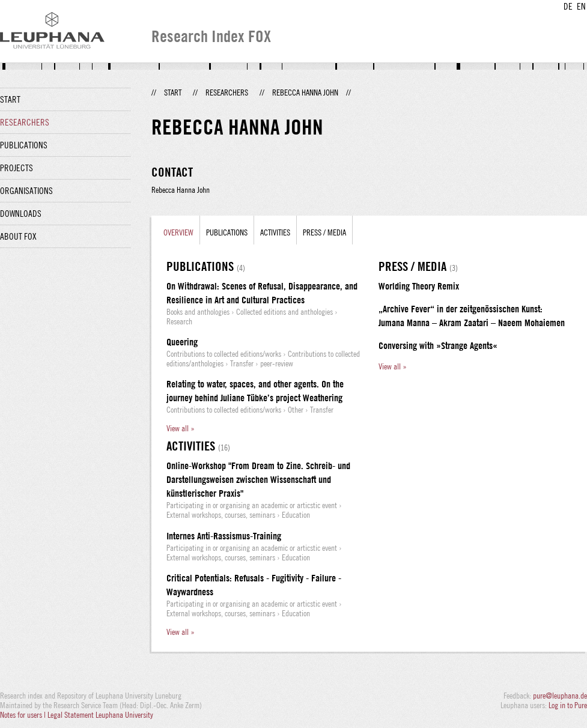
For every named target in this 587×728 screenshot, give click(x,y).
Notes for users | (24, 715)
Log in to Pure (568, 705)
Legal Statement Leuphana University (100, 715)
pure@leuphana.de (560, 696)
